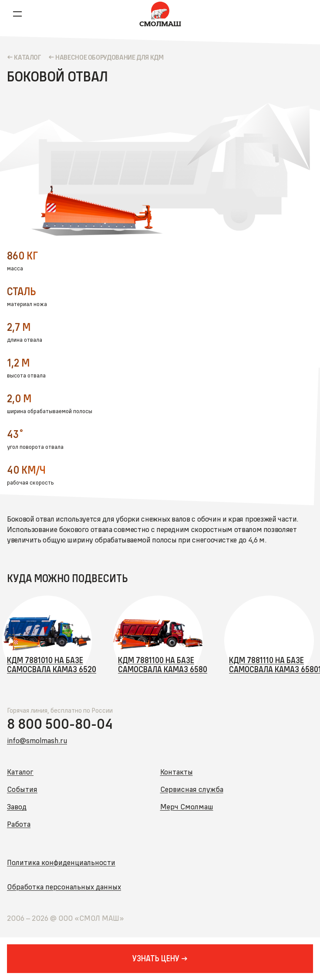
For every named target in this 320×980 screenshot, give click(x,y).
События (22, 789)
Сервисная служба (192, 789)
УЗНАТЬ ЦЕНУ (156, 958)
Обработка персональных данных (64, 887)
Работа (19, 824)
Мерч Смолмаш (187, 807)
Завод (17, 807)
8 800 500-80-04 (60, 724)
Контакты (177, 772)
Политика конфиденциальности (61, 862)
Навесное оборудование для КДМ (109, 57)
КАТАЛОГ (27, 57)
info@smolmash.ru (37, 740)
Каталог (20, 772)
